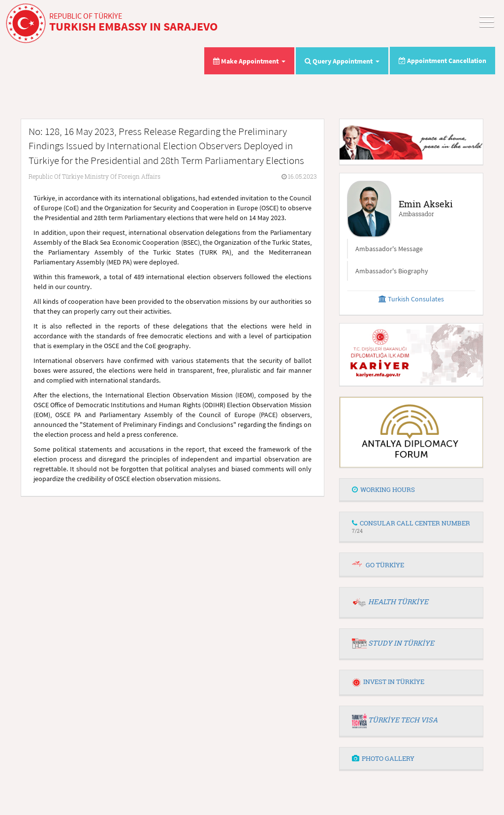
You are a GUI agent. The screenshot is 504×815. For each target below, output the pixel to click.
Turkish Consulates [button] (411, 299)
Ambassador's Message (389, 249)
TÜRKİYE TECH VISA (403, 720)
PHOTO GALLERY (383, 758)
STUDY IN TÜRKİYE (401, 643)
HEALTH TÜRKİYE (398, 602)
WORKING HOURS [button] (383, 489)
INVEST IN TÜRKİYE (388, 682)
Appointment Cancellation (442, 61)
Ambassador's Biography (392, 271)
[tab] (411, 490)
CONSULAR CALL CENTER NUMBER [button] (411, 526)
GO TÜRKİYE (385, 565)
